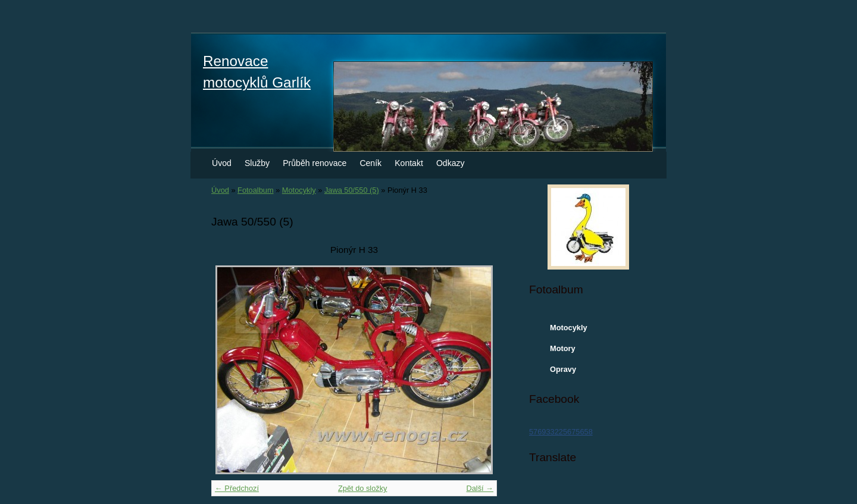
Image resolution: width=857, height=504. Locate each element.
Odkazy (451, 163)
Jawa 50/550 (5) (352, 190)
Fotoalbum (255, 190)
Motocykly (299, 190)
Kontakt (409, 163)
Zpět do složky (363, 488)
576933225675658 (561, 432)
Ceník (370, 163)
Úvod (222, 163)
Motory (563, 348)
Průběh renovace (315, 163)
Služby (257, 163)
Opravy (563, 369)
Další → (480, 488)
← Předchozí (237, 488)
